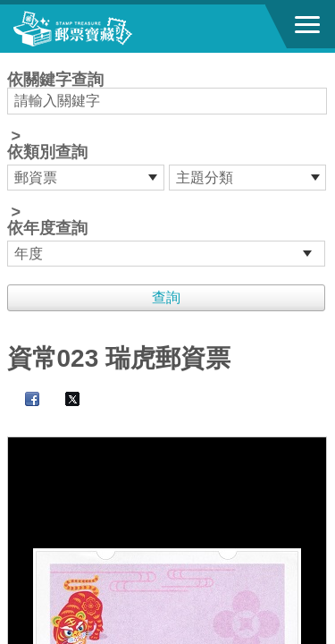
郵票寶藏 (112, 29)
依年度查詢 (47, 228)
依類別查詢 (47, 152)
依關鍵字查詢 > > (168, 169)
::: (13, 60)
